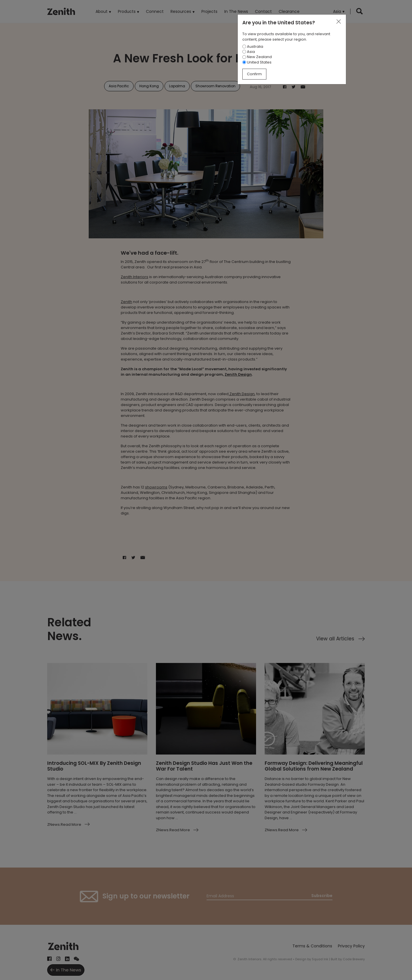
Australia (253, 46)
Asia (249, 52)
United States (257, 62)
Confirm (254, 74)
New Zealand (257, 57)
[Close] (338, 22)
